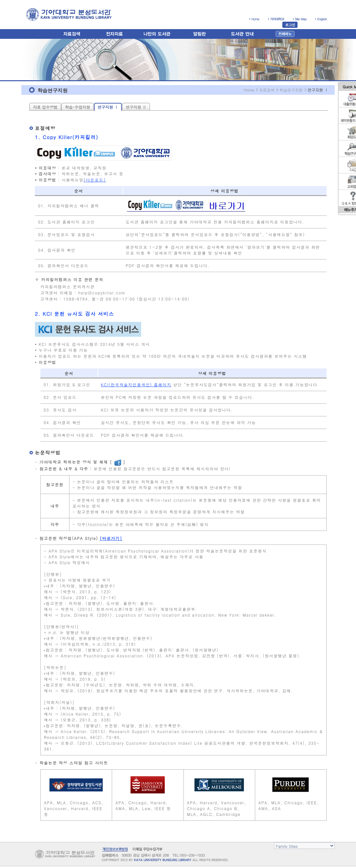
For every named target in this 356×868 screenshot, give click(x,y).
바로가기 (111, 538)
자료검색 (267, 90)
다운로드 (95, 180)
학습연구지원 (291, 90)
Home (249, 90)
